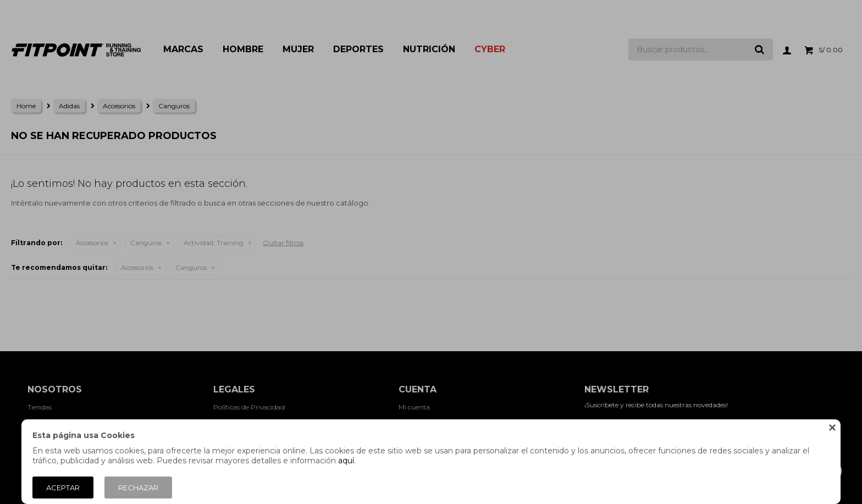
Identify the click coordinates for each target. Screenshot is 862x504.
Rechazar (138, 488)
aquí (346, 461)
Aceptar (63, 488)
